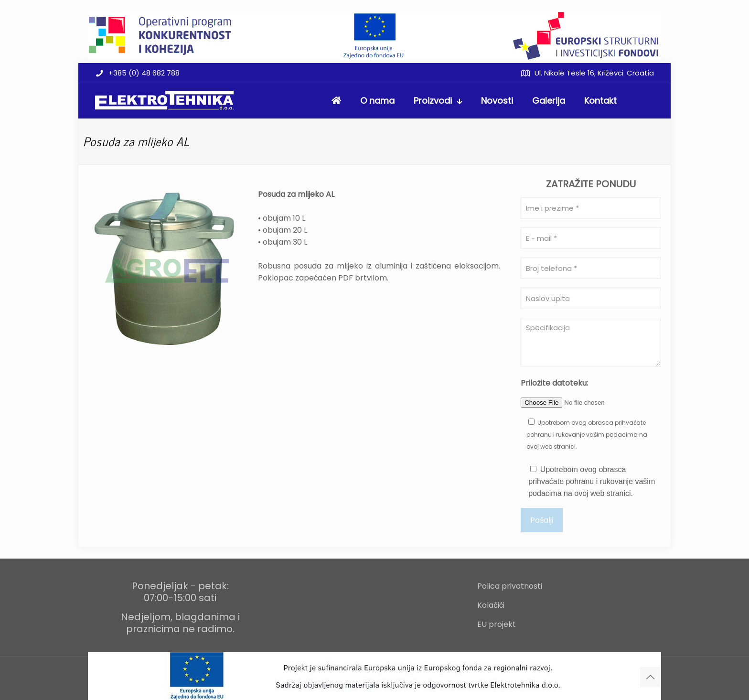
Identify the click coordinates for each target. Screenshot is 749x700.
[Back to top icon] (650, 677)
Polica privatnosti (510, 586)
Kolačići (491, 605)
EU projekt (497, 624)
